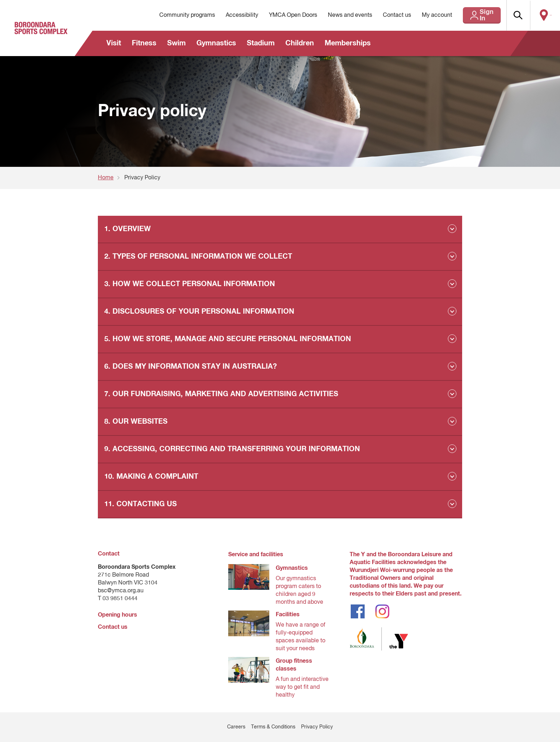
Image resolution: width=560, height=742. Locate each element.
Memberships (348, 43)
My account (421, 15)
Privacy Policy (317, 727)
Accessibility (226, 15)
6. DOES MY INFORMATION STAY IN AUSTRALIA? (191, 367)
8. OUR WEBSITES (136, 422)
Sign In (474, 15)
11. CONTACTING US (141, 504)
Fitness (144, 43)
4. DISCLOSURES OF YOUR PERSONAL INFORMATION (199, 312)
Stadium (261, 43)
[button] (514, 15)
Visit (114, 43)
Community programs (171, 15)
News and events (334, 15)
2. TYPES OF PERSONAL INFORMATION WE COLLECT (198, 257)
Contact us (381, 15)
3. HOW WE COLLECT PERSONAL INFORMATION (190, 284)
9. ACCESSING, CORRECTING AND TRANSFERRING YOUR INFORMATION (232, 449)
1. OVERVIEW (127, 229)
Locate (545, 15)
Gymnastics (216, 43)
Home (106, 178)
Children (300, 43)
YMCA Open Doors (277, 15)
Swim (176, 43)
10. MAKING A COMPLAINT (151, 477)
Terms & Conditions (273, 727)
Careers (236, 727)
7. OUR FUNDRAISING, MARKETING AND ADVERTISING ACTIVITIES (221, 394)
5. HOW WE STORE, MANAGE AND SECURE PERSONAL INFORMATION (228, 339)
